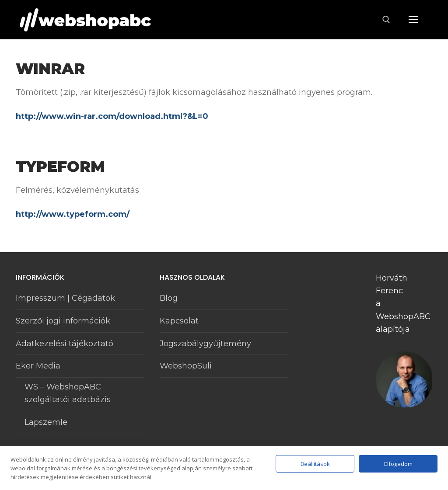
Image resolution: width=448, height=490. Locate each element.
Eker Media (39, 366)
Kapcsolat (179, 321)
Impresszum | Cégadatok (65, 298)
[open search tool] (386, 20)
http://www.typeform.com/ (73, 214)
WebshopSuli (186, 366)
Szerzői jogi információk (63, 321)
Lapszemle (46, 422)
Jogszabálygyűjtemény (205, 344)
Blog (169, 298)
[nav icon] (413, 20)
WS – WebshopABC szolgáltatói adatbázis (68, 393)
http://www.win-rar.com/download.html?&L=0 (112, 116)
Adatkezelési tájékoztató (65, 344)
